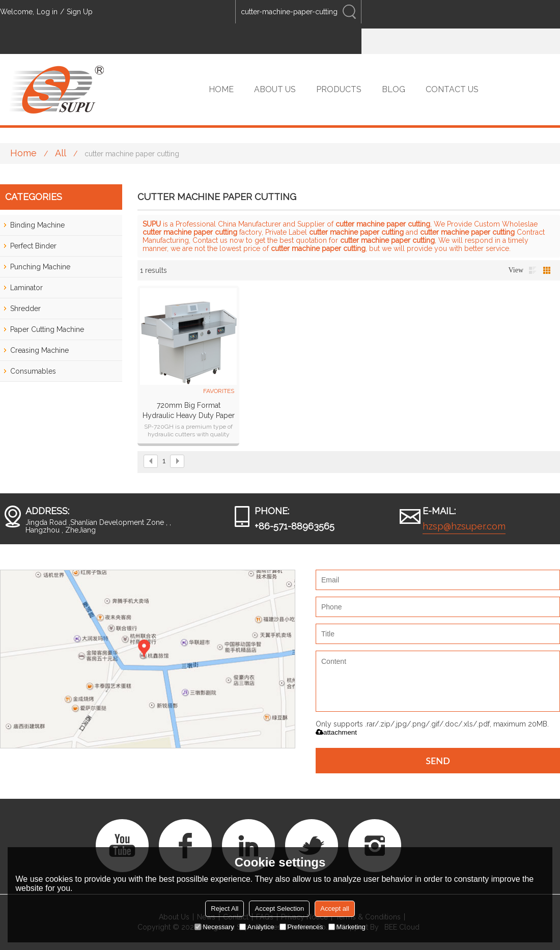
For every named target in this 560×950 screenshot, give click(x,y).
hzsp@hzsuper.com (464, 526)
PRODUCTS (339, 89)
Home (23, 153)
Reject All (225, 909)
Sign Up (80, 12)
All (61, 153)
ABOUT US (275, 89)
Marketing (347, 927)
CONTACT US (452, 89)
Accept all (334, 909)
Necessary (214, 927)
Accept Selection (279, 909)
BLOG (394, 89)
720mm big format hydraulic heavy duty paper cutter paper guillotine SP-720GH (189, 411)
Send (438, 761)
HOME (221, 89)
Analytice (257, 927)
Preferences (301, 927)
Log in (47, 12)
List (533, 270)
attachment (336, 732)
